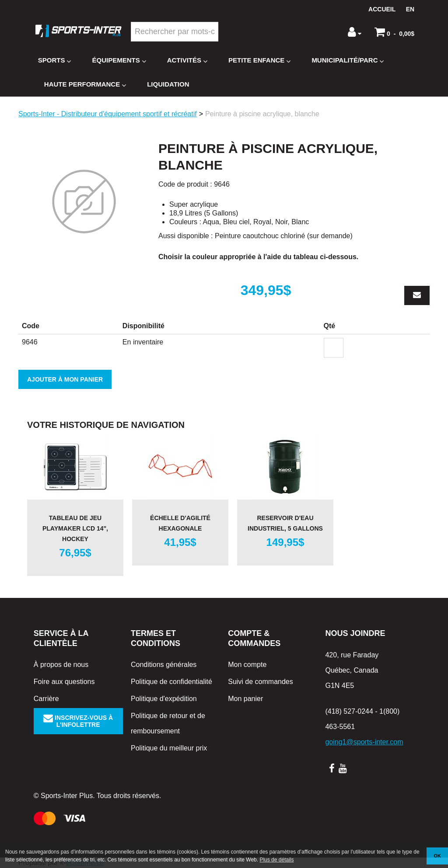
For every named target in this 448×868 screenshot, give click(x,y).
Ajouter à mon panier (65, 379)
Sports (55, 61)
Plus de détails (276, 860)
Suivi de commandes (261, 682)
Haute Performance (85, 85)
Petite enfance (259, 61)
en (410, 9)
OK (437, 856)
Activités (187, 61)
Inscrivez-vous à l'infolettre (78, 721)
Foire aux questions (64, 682)
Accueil (382, 9)
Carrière (46, 699)
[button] (394, 32)
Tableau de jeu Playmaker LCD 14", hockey (75, 528)
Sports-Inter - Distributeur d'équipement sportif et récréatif (108, 114)
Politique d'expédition (164, 699)
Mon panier (245, 699)
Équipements (119, 61)
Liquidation (168, 84)
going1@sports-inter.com (364, 742)
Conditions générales (164, 665)
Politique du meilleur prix (169, 748)
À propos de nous (61, 665)
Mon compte (247, 665)
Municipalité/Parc (348, 61)
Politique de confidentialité (171, 682)
